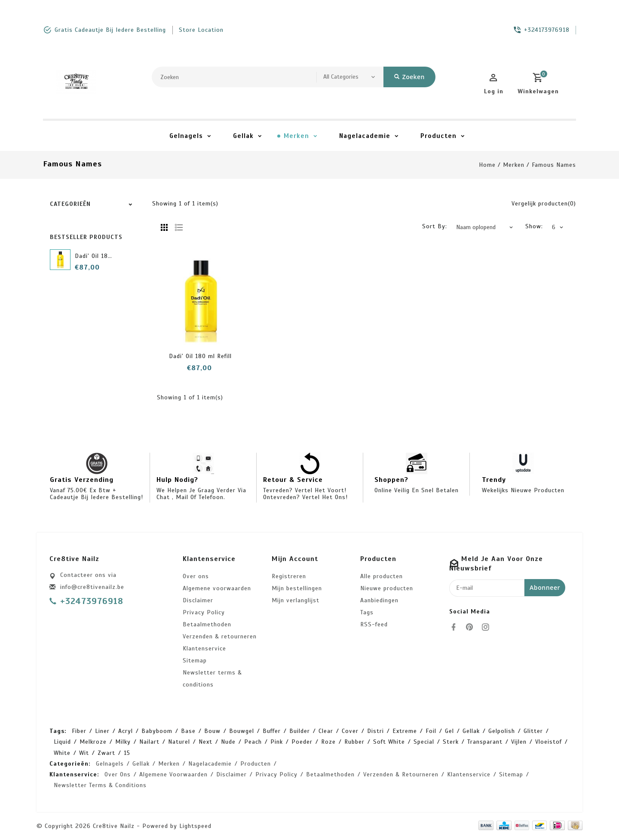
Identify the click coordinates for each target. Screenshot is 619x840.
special (424, 742)
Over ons (196, 576)
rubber (354, 742)
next (205, 742)
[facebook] (456, 627)
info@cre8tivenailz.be (92, 587)
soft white (389, 742)
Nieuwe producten (387, 588)
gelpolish (502, 731)
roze (328, 742)
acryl (126, 731)
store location (201, 30)
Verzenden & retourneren (220, 636)
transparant (485, 742)
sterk (451, 742)
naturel (179, 742)
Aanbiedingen (379, 600)
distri (375, 731)
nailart (149, 742)
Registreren (289, 576)
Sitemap (195, 661)
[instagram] (488, 627)
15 (127, 753)
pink (277, 742)
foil (431, 731)
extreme (405, 731)
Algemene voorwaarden (217, 588)
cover (350, 731)
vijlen (519, 742)
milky (123, 742)
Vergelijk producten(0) (544, 204)
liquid (62, 742)
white (62, 753)
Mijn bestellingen (297, 588)
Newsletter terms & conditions (212, 679)
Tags (367, 612)
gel (449, 731)
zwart (106, 753)
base (188, 731)
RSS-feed (374, 624)
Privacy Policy (204, 612)
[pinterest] (472, 627)
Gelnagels (186, 136)
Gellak (243, 136)
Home (487, 165)
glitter (533, 731)
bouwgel (242, 731)
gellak (471, 731)
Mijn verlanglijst (296, 600)
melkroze (93, 742)
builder (300, 731)
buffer (272, 731)
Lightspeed (195, 826)
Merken (296, 136)
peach (253, 742)
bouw (212, 731)
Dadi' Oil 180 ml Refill (106, 256)
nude (228, 742)
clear (326, 731)
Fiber (79, 731)
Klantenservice (204, 648)
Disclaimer (198, 600)
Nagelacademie (365, 136)
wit (84, 753)
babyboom (157, 731)
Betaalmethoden (207, 624)
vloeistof (549, 742)
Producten (438, 136)
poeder (302, 742)
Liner (102, 731)
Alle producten (382, 576)
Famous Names (554, 165)
